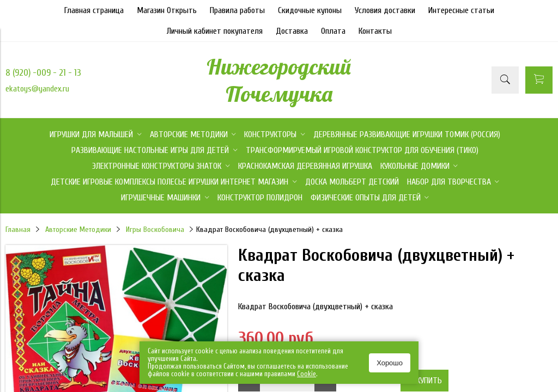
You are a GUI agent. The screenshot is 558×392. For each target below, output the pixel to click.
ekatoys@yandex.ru (37, 89)
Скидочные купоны (310, 10)
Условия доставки (385, 10)
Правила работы (237, 10)
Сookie (307, 374)
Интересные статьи (461, 10)
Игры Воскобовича (155, 229)
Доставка (292, 31)
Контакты (375, 31)
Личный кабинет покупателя (215, 31)
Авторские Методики (78, 229)
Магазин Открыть (167, 10)
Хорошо (390, 363)
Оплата (333, 31)
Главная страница (94, 10)
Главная (18, 229)
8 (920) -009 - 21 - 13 (43, 73)
